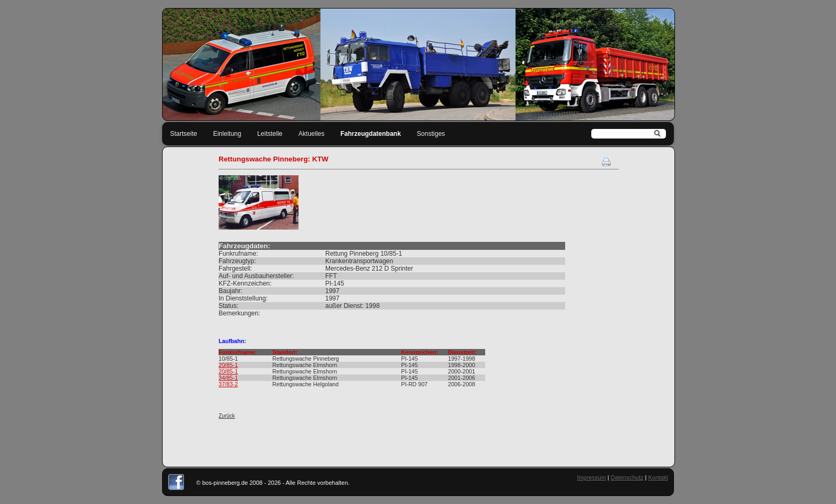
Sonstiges (431, 134)
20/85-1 (228, 365)
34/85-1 (228, 378)
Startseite (184, 134)
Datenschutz (627, 477)
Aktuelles (312, 134)
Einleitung (227, 134)
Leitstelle (270, 134)
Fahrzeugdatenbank (371, 134)
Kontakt (658, 477)
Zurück (227, 416)
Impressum (591, 477)
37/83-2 (228, 384)
